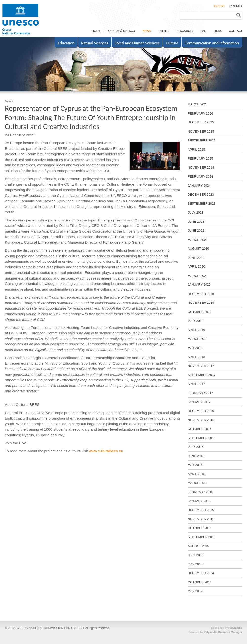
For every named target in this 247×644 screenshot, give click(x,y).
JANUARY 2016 (199, 501)
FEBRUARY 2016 (200, 492)
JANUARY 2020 (199, 285)
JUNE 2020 (196, 258)
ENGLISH (219, 6)
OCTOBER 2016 (200, 429)
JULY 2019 (196, 321)
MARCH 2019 (198, 339)
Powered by (215, 632)
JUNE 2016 (196, 456)
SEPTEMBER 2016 (202, 438)
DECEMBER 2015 (201, 510)
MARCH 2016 (198, 483)
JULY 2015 (196, 555)
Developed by (227, 628)
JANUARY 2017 (199, 402)
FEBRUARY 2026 (200, 113)
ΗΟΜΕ (96, 31)
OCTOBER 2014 (200, 582)
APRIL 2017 (196, 384)
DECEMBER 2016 (201, 411)
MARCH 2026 (198, 104)
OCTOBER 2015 (200, 528)
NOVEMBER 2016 (201, 420)
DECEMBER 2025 (201, 122)
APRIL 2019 (196, 330)
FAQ (203, 31)
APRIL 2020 (196, 267)
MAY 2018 (195, 348)
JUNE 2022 (196, 231)
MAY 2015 (195, 564)
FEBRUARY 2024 (200, 176)
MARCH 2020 (198, 276)
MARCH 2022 (198, 240)
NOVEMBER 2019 (201, 303)
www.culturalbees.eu (106, 451)
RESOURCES (185, 31)
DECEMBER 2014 (201, 573)
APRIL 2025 (196, 150)
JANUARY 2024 (199, 186)
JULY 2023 (196, 212)
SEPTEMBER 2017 (202, 375)
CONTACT (236, 31)
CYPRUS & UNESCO (122, 31)
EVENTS (164, 31)
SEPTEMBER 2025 (202, 140)
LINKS (218, 31)
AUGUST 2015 (198, 546)
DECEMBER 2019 (201, 294)
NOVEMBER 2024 (201, 168)
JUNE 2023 (196, 222)
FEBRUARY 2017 (200, 393)
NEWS (147, 31)
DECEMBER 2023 (201, 194)
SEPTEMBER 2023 (202, 204)
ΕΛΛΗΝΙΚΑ (236, 6)
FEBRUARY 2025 (200, 158)
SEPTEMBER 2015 (202, 537)
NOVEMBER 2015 (201, 519)
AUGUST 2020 (198, 249)
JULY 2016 (196, 447)
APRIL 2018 (196, 357)
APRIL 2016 (196, 474)
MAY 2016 (195, 465)
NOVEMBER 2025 (201, 131)
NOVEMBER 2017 (201, 366)
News (9, 101)
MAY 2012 (195, 591)
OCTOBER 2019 (200, 312)
